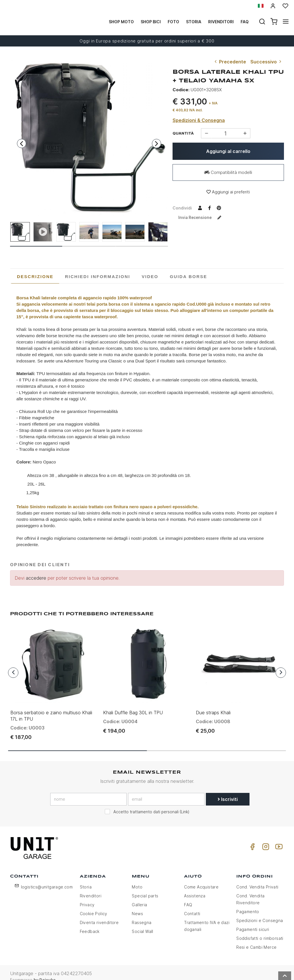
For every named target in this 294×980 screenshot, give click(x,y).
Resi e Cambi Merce (256, 939)
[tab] (35, 277)
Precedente (230, 62)
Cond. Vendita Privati (257, 879)
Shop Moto (121, 22)
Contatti (192, 905)
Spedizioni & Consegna (199, 120)
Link (184, 804)
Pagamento (248, 903)
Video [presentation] (150, 276)
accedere (36, 578)
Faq (245, 22)
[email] (166, 791)
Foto (173, 22)
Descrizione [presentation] (35, 276)
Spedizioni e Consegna (260, 912)
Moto (137, 879)
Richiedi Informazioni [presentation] (97, 276)
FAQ (188, 896)
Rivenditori (221, 22)
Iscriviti (228, 791)
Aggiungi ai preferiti (228, 192)
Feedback (90, 923)
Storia (194, 22)
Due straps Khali (213, 704)
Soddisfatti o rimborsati (260, 930)
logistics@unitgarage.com (47, 879)
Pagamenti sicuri (253, 921)
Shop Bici (151, 22)
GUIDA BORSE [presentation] (188, 276)
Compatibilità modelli (228, 172)
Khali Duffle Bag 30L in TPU (133, 704)
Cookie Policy (94, 905)
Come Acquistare (201, 879)
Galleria (139, 896)
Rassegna (142, 914)
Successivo (266, 62)
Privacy (87, 896)
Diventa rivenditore (99, 914)
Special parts (145, 887)
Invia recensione (202, 217)
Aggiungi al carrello (228, 151)
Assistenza (195, 887)
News (137, 905)
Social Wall (142, 923)
